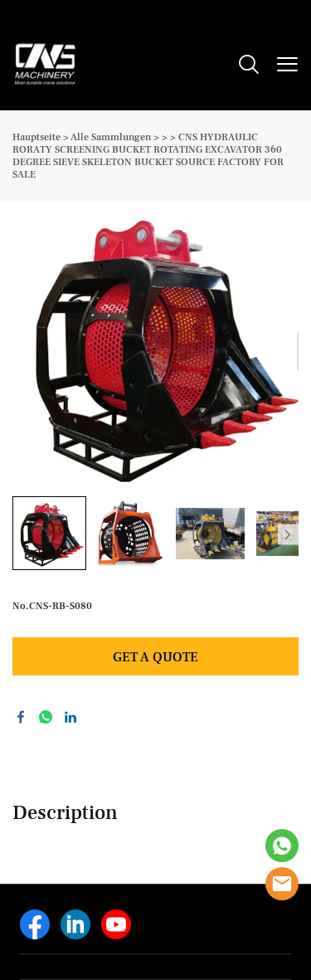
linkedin (70, 717)
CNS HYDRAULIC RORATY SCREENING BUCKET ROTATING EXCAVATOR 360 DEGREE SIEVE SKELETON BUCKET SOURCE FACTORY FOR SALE (148, 156)
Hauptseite (36, 137)
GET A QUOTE (155, 657)
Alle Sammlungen (111, 137)
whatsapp (46, 717)
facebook (21, 717)
